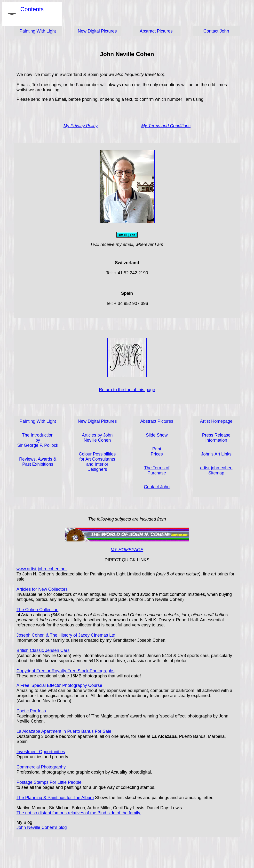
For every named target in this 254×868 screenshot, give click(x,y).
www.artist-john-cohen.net (42, 569)
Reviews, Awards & (38, 459)
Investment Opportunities (41, 752)
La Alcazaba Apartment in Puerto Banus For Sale (64, 731)
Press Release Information (216, 438)
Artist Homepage (216, 421)
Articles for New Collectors (42, 589)
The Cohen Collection (37, 610)
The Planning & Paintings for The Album (55, 798)
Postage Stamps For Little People (49, 782)
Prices (157, 454)
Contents (32, 14)
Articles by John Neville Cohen (97, 438)
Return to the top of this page (127, 390)
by (38, 440)
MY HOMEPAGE (127, 550)
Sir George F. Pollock (38, 445)
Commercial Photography (41, 767)
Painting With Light (38, 31)
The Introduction (38, 435)
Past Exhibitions (38, 464)
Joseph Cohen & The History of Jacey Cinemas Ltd (66, 635)
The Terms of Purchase (157, 470)
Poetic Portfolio (31, 711)
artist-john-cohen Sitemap (216, 470)
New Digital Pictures (97, 31)
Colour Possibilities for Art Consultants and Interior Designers (97, 462)
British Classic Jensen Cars (43, 650)
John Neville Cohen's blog (42, 827)
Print (157, 449)
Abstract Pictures (156, 31)
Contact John (216, 31)
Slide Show (157, 435)
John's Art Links (216, 454)
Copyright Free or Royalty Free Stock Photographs (65, 671)
